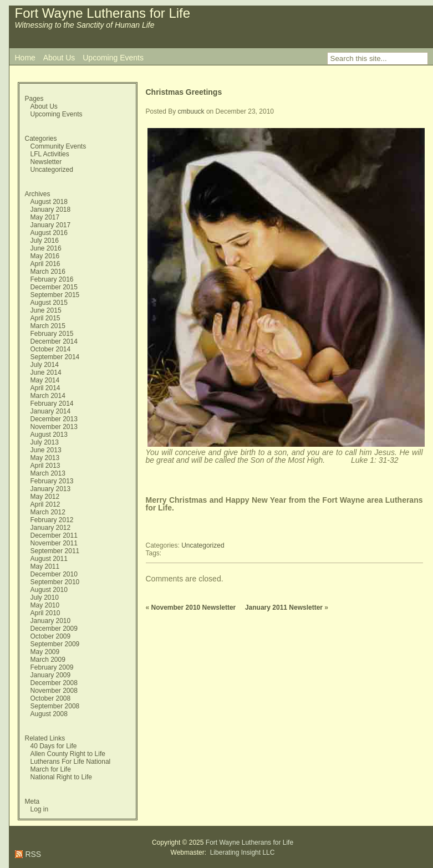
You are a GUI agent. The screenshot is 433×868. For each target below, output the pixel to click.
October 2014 (51, 349)
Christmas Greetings (184, 92)
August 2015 (49, 303)
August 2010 (49, 590)
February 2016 (52, 279)
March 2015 (48, 326)
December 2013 (54, 419)
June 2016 (46, 248)
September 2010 (55, 582)
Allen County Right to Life (68, 754)
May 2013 (45, 458)
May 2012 (45, 497)
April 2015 (45, 318)
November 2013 (54, 427)
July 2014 (45, 365)
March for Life (51, 769)
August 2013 (49, 435)
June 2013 (46, 450)
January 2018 (51, 210)
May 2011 (45, 566)
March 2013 (48, 473)
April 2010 (45, 613)
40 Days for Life (54, 746)
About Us (59, 58)
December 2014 (54, 341)
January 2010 (51, 621)
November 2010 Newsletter (194, 607)
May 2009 (45, 652)
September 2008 (55, 706)
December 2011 (54, 535)
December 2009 (54, 629)
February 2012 (52, 520)
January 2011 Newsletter (284, 607)
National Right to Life (61, 777)
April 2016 (45, 264)
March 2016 (48, 272)
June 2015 (46, 310)
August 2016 (49, 233)
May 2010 (45, 605)
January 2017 (51, 225)
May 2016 (45, 256)
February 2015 (52, 334)
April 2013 (45, 466)
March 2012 (48, 512)
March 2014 (48, 396)
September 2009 (55, 644)
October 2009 (51, 636)
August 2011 (49, 559)
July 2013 (45, 442)
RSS (32, 854)
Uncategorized (52, 170)
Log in (40, 809)
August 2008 (49, 714)
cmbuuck (191, 111)
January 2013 (51, 489)
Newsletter (46, 162)
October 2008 (51, 698)
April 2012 (45, 504)
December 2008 (54, 683)
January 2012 (51, 528)
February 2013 (52, 481)
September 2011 (55, 551)
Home (25, 58)
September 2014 (55, 357)
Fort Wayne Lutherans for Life (103, 13)
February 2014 (52, 404)
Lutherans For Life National (71, 762)
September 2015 (55, 295)
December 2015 (54, 287)
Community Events (58, 146)
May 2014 (45, 380)
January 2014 (51, 411)
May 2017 (45, 217)
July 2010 (45, 598)
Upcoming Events (113, 58)
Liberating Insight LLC (241, 852)
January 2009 (51, 675)
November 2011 (54, 543)
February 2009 (52, 667)
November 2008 (54, 691)
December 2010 (54, 574)
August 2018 (49, 202)
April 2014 (45, 388)
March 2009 (48, 660)
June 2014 (46, 372)
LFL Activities (50, 154)
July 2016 (45, 241)
